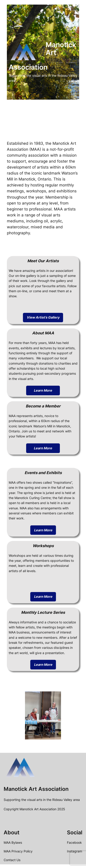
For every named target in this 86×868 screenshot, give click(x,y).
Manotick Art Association (36, 789)
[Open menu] (75, 95)
